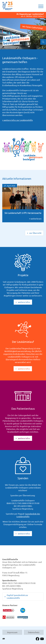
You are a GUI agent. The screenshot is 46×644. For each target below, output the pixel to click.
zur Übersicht (35, 233)
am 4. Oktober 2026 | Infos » (23, 15)
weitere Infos (24, 302)
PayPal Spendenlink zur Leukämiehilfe (17, 596)
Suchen (43, 42)
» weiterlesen (23, 203)
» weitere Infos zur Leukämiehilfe (18, 120)
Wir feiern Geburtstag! (33, 27)
